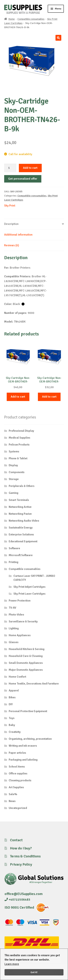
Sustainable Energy (21, 528)
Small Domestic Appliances (26, 663)
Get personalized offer (23, 179)
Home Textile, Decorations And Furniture (34, 684)
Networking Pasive (20, 514)
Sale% (13, 794)
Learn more (12, 964)
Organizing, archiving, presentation (30, 739)
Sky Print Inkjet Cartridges (29, 587)
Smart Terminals (19, 500)
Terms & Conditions (25, 856)
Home (12, 19)
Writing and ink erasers (23, 746)
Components (17, 472)
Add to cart (30, 168)
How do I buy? (21, 848)
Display (13, 465)
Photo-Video (16, 615)
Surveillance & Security (23, 621)
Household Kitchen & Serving (27, 649)
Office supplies (18, 774)
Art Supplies (16, 787)
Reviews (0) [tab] (12, 245)
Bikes (12, 697)
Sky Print (10, 206)
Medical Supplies (19, 438)
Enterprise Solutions (21, 534)
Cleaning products (20, 780)
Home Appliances (20, 635)
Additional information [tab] (18, 235)
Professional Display (21, 431)
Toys (12, 718)
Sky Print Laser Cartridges (29, 594)
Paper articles (17, 753)
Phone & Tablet (18, 458)
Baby (12, 725)
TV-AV (12, 608)
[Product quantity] (10, 168)
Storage (14, 479)
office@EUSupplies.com (24, 894)
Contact (16, 840)
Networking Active (20, 507)
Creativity (15, 732)
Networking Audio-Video (24, 521)
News (12, 801)
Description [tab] (11, 224)
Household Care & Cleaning (26, 656)
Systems (14, 451)
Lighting (14, 628)
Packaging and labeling (23, 760)
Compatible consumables (31, 19)
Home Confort (17, 677)
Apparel (14, 691)
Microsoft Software (21, 555)
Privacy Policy (21, 864)
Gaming (14, 493)
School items (17, 767)
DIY (11, 704)
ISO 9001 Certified (19, 907)
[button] (58, 38)
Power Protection (20, 601)
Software (14, 548)
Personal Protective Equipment (28, 711)
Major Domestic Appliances (26, 670)
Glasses (14, 642)
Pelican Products (19, 445)
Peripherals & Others (22, 486)
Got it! (34, 972)
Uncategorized (18, 808)
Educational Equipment (23, 541)
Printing (14, 562)
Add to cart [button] (18, 397)
